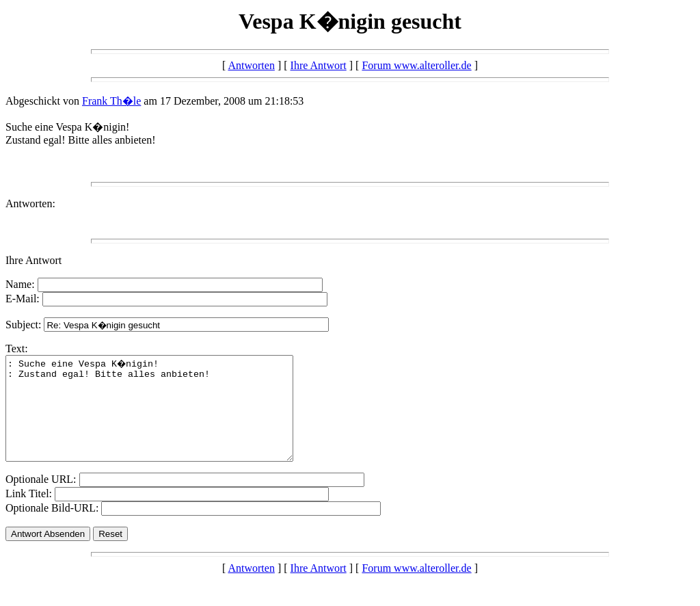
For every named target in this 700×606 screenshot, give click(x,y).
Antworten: (30, 203)
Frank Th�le (111, 101)
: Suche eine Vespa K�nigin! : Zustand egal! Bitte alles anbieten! (166, 419)
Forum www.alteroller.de (416, 65)
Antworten (251, 65)
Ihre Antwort (319, 65)
